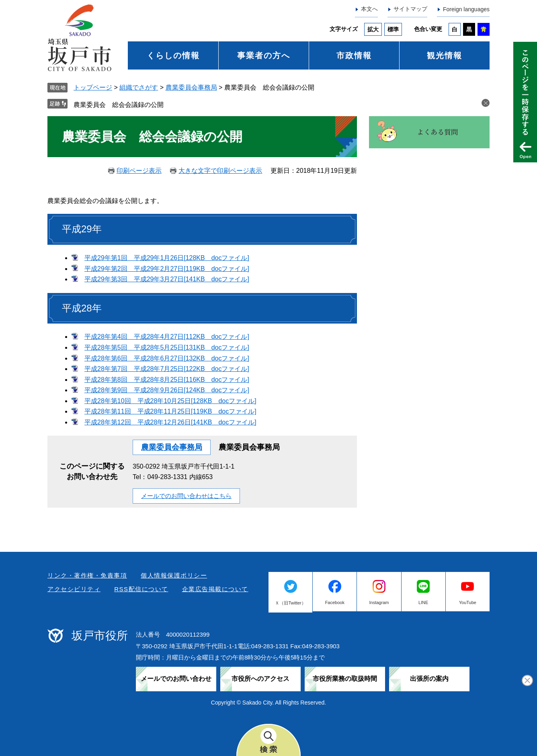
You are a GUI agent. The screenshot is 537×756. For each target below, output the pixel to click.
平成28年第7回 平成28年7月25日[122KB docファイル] (167, 369)
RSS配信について (141, 589)
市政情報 (354, 55)
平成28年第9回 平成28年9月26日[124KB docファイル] (167, 390)
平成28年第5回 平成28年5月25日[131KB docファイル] (167, 347)
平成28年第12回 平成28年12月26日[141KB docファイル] (170, 422)
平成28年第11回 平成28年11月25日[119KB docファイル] (170, 411)
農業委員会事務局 (191, 87)
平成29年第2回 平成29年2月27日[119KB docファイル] (167, 269)
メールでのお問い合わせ (176, 679)
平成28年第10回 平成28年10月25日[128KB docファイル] (170, 401)
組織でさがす (139, 87)
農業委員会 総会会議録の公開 (119, 105)
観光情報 (445, 55)
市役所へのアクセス (260, 679)
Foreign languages (466, 9)
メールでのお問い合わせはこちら (186, 496)
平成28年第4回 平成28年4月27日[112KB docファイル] (167, 337)
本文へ (369, 9)
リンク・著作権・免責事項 (87, 575)
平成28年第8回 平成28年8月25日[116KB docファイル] (167, 380)
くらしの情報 (173, 55)
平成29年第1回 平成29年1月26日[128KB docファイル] (167, 258)
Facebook (335, 602)
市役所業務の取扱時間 (345, 679)
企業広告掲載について (215, 589)
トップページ (93, 87)
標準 (393, 29)
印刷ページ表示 (139, 171)
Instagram (379, 602)
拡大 (373, 29)
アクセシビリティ (74, 589)
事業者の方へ (264, 55)
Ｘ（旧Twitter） (290, 603)
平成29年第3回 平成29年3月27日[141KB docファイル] (167, 279)
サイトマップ (410, 9)
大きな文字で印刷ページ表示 (220, 171)
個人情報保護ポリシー (174, 575)
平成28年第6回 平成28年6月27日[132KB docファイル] (167, 358)
